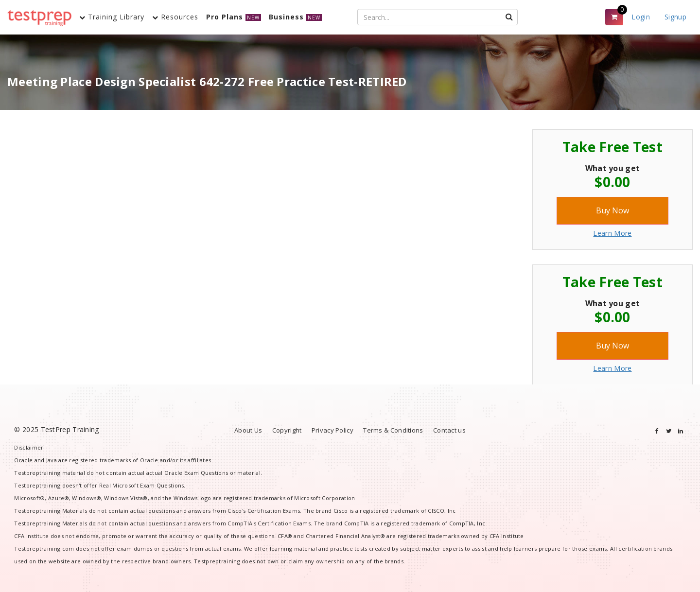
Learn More (612, 233)
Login (641, 17)
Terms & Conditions (393, 430)
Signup (675, 17)
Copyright (287, 430)
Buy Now (612, 210)
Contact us (449, 430)
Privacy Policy (332, 430)
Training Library (112, 17)
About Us (248, 430)
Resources (175, 17)
